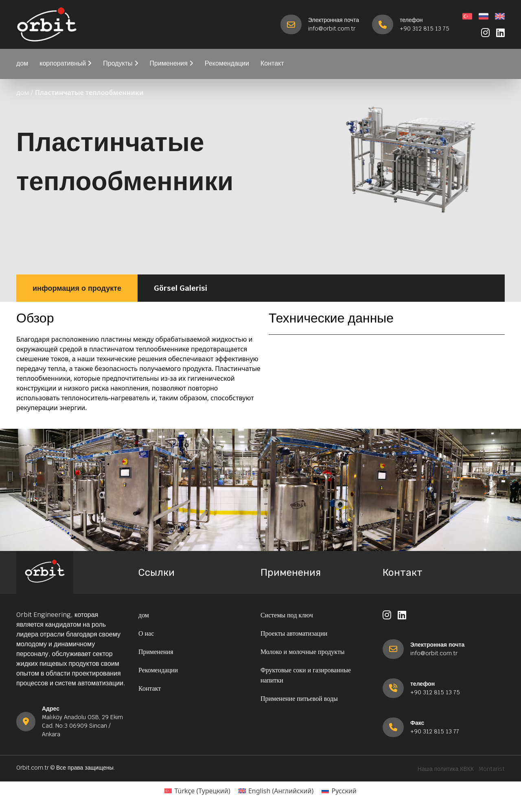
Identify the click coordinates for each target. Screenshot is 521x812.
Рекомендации (227, 63)
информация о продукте (77, 288)
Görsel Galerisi (181, 288)
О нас (146, 633)
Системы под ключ (287, 615)
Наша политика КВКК (446, 769)
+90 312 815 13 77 (435, 731)
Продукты (120, 63)
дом (22, 63)
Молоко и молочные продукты (303, 652)
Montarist (492, 769)
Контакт (272, 63)
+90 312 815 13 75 (425, 29)
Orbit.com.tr (33, 768)
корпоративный (66, 63)
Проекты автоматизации (294, 633)
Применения (172, 63)
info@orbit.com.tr (332, 29)
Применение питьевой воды (299, 699)
